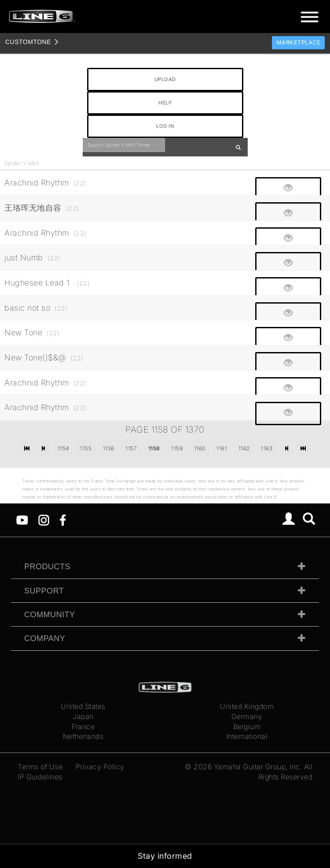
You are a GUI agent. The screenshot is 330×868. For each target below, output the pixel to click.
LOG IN (165, 126)
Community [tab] (50, 615)
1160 (200, 448)
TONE (28, 42)
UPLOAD (165, 79)
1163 (267, 448)
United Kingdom (247, 706)
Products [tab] (47, 567)
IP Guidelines (40, 777)
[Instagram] (44, 519)
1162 (244, 448)
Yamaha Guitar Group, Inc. (258, 767)
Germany (247, 716)
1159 (177, 448)
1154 (63, 448)
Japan (83, 716)
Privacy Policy (100, 767)
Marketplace (299, 43)
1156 (109, 448)
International (247, 736)
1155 (86, 448)
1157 (131, 448)
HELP (165, 103)
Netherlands (83, 736)
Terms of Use (40, 767)
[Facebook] (63, 519)
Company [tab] (45, 638)
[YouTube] (22, 519)
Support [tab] (44, 591)
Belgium (247, 727)
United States (83, 706)
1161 (222, 448)
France (83, 727)
